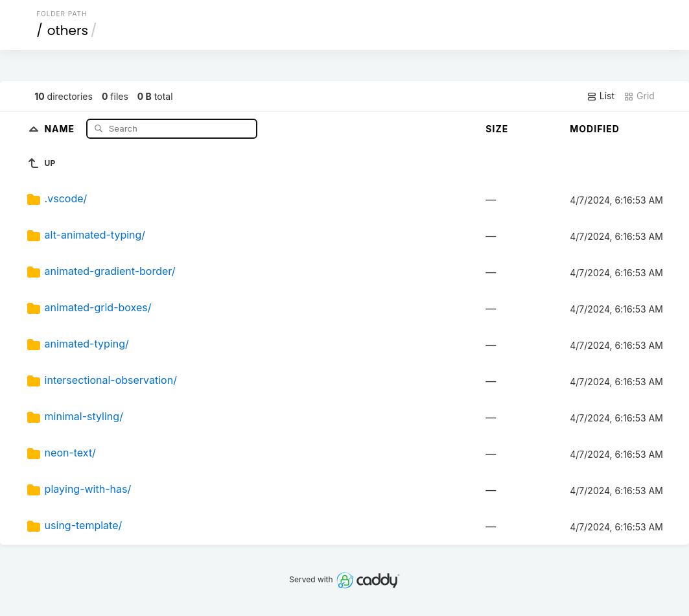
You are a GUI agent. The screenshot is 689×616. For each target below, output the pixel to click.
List (601, 96)
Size (497, 129)
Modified (595, 129)
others (68, 30)
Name (61, 128)
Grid (639, 96)
